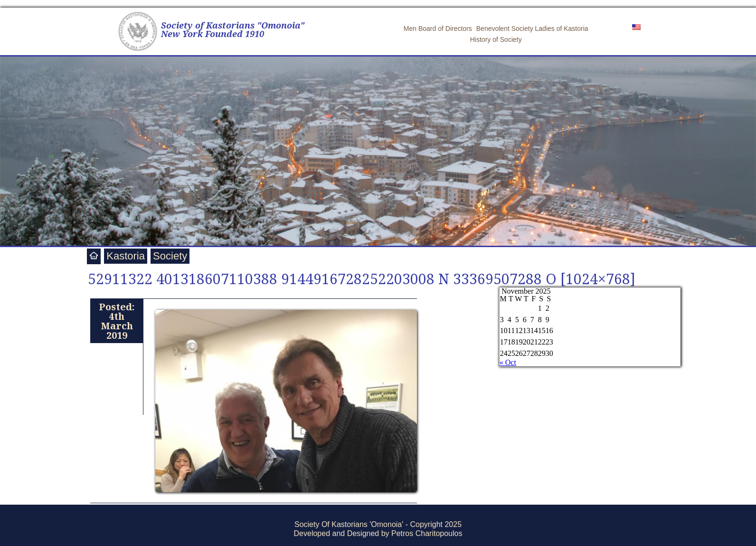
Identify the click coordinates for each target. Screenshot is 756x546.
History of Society (496, 39)
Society (170, 256)
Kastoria (126, 256)
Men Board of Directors (438, 29)
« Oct (508, 362)
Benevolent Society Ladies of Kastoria (532, 29)
